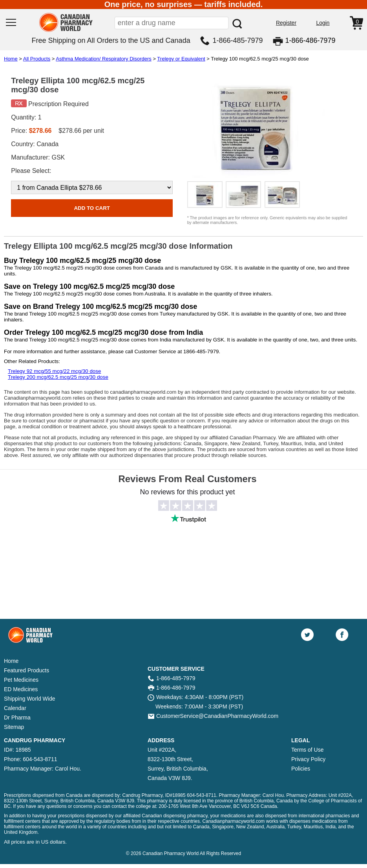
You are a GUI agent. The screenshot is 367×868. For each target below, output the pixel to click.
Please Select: (31, 171)
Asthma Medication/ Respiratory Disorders (103, 59)
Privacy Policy (308, 759)
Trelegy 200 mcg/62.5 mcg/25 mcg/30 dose (58, 377)
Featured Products (26, 670)
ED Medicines (21, 689)
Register (286, 23)
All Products (37, 59)
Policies (301, 769)
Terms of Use (307, 750)
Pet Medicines (21, 680)
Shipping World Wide (29, 699)
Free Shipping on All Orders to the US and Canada (111, 40)
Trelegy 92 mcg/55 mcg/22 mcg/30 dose (54, 371)
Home (11, 59)
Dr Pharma (17, 718)
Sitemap (14, 727)
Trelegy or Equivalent (181, 59)
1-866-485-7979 (238, 40)
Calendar (15, 708)
